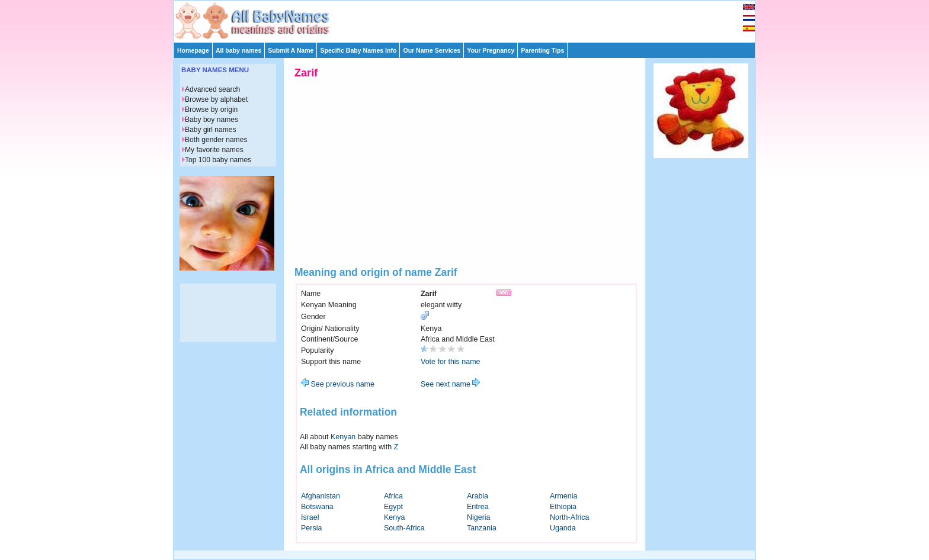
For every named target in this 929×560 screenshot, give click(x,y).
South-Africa (404, 528)
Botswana (317, 507)
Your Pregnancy (491, 50)
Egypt (393, 507)
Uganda (563, 528)
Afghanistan (321, 496)
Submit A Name (291, 50)
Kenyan (343, 437)
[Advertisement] (470, 19)
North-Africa (570, 517)
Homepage (193, 50)
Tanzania (482, 528)
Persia (311, 528)
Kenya (394, 517)
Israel (310, 517)
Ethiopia (563, 507)
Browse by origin (211, 110)
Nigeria (479, 517)
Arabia (478, 496)
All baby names (238, 50)
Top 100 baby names (218, 160)
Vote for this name (451, 362)
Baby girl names (211, 130)
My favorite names (214, 150)
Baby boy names (212, 120)
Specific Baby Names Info (358, 50)
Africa (393, 496)
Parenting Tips (542, 50)
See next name (450, 384)
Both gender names (216, 140)
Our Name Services (432, 50)
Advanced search (212, 89)
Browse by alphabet (216, 99)
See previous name (338, 384)
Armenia (563, 496)
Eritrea (478, 507)
